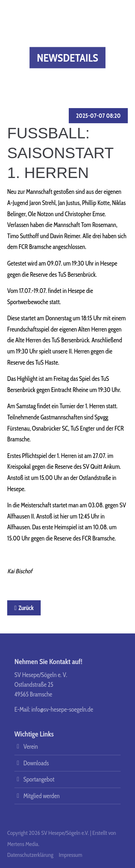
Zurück (26, 608)
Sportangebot (39, 779)
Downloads (36, 763)
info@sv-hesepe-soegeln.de (62, 709)
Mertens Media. (23, 844)
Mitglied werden (42, 796)
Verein (31, 747)
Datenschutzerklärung (30, 855)
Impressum (70, 855)
